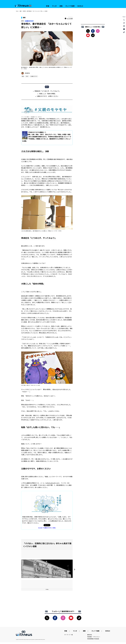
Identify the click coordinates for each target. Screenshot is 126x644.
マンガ (54, 6)
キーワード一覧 (69, 636)
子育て (27, 76)
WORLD (80, 6)
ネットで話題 (70, 6)
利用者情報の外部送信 (93, 640)
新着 (48, 6)
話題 (21, 11)
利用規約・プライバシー (94, 638)
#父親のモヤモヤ (29, 21)
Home (17, 11)
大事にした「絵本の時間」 (47, 94)
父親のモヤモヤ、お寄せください (48, 97)
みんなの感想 (69, 19)
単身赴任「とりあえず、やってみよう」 (47, 92)
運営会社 (90, 636)
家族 (23, 76)
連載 (61, 6)
